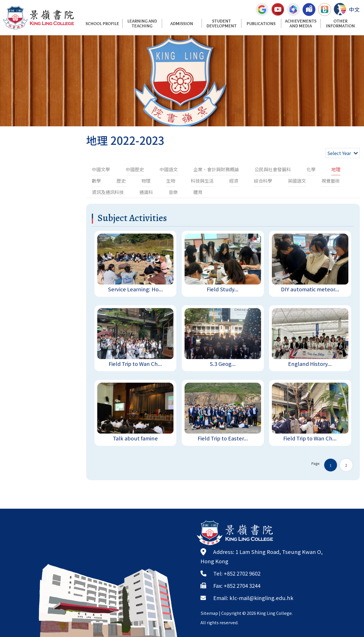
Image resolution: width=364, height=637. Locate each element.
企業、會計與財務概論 (216, 169)
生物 (171, 181)
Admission (182, 24)
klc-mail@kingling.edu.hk (261, 598)
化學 (311, 169)
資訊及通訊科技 (108, 192)
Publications (261, 24)
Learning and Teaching (142, 24)
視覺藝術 (331, 181)
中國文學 (101, 169)
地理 (336, 169)
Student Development (222, 24)
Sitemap (209, 613)
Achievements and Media (301, 24)
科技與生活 (202, 181)
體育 (198, 192)
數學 (96, 181)
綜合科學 (263, 181)
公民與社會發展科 (273, 169)
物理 (146, 181)
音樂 (173, 192)
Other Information (340, 24)
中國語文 (169, 169)
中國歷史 (135, 169)
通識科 (146, 192)
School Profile (102, 24)
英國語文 (297, 181)
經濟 (234, 181)
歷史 (121, 181)
